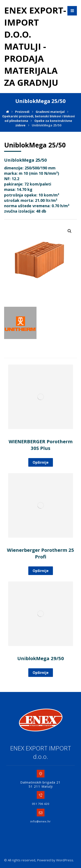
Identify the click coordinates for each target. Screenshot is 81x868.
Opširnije (41, 462)
